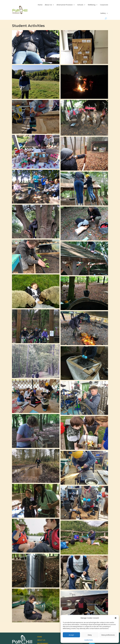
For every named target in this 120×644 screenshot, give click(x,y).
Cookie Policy (89, 640)
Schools (80, 5)
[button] (116, 618)
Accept (71, 635)
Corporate (104, 5)
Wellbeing (92, 5)
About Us (48, 5)
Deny (90, 635)
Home (40, 5)
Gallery (103, 13)
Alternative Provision (65, 5)
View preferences (108, 635)
